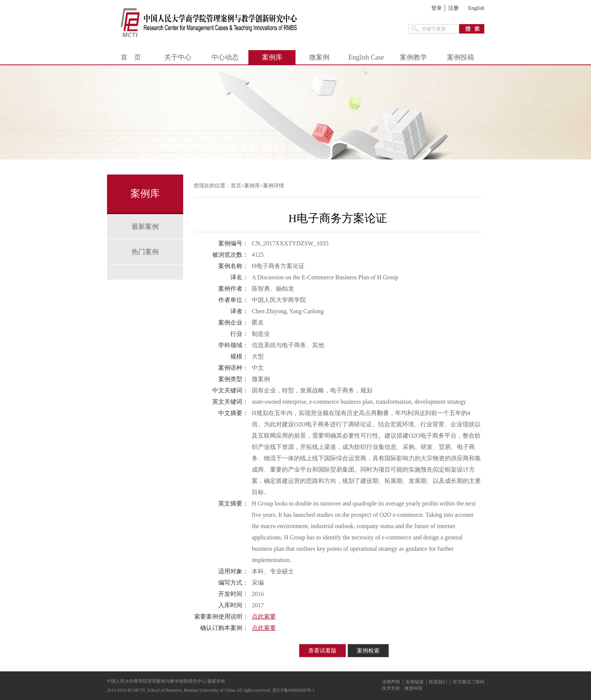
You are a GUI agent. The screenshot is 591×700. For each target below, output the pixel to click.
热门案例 (145, 252)
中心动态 (225, 57)
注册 (453, 8)
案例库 (272, 57)
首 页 (131, 57)
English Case (366, 57)
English (476, 8)
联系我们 (438, 682)
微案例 (319, 57)
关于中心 (178, 57)
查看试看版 (322, 651)
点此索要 (264, 617)
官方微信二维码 (469, 682)
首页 (236, 186)
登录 (436, 8)
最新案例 (145, 227)
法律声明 (391, 682)
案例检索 (368, 651)
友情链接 (415, 682)
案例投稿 (461, 57)
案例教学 (413, 57)
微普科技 (413, 688)
